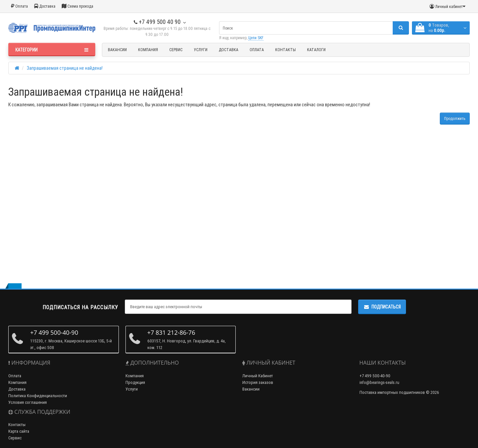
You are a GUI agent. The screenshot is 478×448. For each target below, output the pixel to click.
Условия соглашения (28, 402)
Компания (148, 50)
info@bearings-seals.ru (379, 382)
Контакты (285, 50)
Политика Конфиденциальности (38, 396)
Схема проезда (78, 6)
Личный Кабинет (258, 376)
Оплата (19, 6)
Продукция (135, 382)
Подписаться (382, 307)
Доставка (45, 6)
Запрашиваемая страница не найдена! (65, 68)
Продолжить (455, 118)
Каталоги (316, 50)
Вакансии (117, 50)
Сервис (176, 50)
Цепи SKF (256, 38)
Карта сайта (19, 431)
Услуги (201, 50)
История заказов (258, 382)
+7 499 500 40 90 (157, 22)
